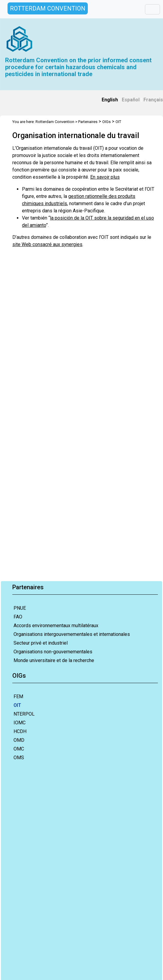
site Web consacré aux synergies (47, 244)
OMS (19, 758)
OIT (17, 705)
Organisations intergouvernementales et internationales (72, 634)
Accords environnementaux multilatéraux (56, 626)
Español (131, 100)
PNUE (20, 608)
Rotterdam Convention (55, 122)
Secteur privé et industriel (41, 643)
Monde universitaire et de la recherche (54, 660)
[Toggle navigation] (152, 9)
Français (153, 100)
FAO (18, 617)
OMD (19, 740)
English (110, 100)
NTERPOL (24, 714)
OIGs (106, 122)
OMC (19, 749)
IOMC (20, 723)
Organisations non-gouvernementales (53, 652)
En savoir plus (105, 177)
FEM (18, 696)
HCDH (20, 731)
